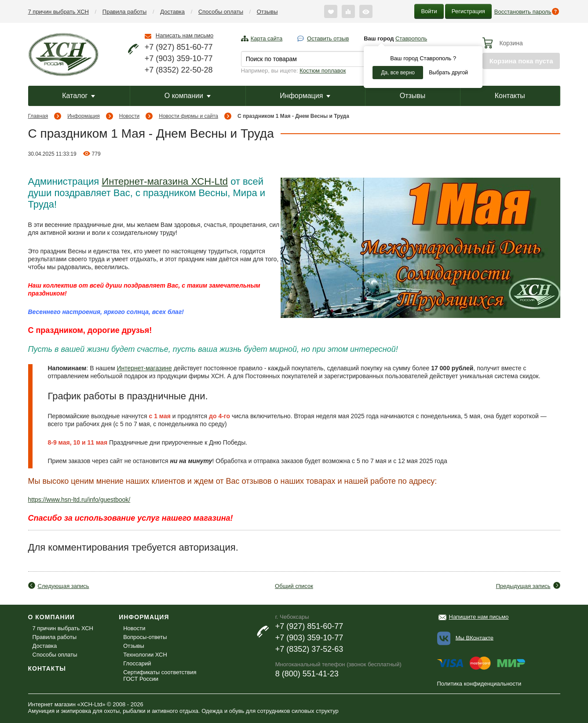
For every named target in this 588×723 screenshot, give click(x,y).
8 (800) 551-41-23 (307, 674)
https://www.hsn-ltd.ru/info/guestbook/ (79, 500)
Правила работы (125, 12)
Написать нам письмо (184, 35)
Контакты (510, 96)
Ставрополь (411, 38)
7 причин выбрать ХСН (58, 12)
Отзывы (267, 12)
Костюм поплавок (323, 71)
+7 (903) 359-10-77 (179, 58)
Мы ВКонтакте (475, 637)
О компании (188, 96)
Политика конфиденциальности (479, 684)
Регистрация (468, 11)
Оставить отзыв (328, 38)
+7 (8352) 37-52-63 (309, 649)
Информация (305, 96)
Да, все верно (398, 73)
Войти (429, 11)
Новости (129, 116)
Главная (38, 116)
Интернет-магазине (144, 368)
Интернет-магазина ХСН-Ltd (165, 181)
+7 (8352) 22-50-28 (179, 70)
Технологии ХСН (145, 655)
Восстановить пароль (523, 12)
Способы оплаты (221, 12)
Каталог (79, 96)
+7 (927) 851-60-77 (179, 47)
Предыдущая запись (523, 586)
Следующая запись (64, 586)
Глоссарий (137, 663)
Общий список (294, 586)
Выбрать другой (448, 73)
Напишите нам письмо (479, 617)
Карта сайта (267, 38)
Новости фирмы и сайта (188, 116)
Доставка (172, 12)
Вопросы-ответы (145, 637)
